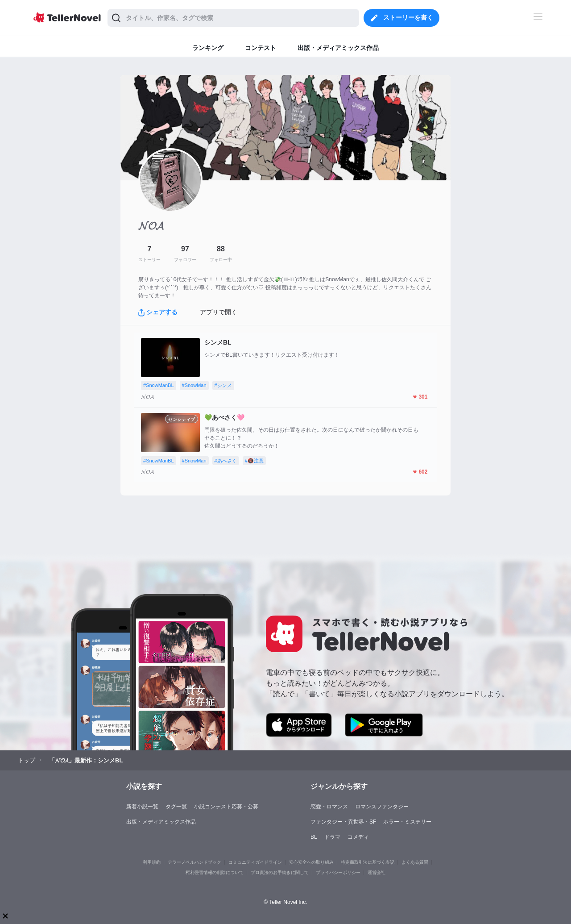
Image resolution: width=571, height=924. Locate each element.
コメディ (358, 837)
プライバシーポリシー (338, 872)
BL (314, 837)
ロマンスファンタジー (382, 807)
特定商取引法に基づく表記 (368, 862)
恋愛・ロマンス (329, 807)
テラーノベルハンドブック (194, 862)
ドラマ (332, 837)
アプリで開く (219, 312)
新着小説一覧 (142, 807)
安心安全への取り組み (311, 862)
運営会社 (377, 872)
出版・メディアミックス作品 (161, 822)
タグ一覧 (176, 807)
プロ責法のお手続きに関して (280, 872)
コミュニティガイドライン (255, 862)
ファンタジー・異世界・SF (343, 822)
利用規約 (152, 862)
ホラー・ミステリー (407, 822)
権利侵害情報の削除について (215, 872)
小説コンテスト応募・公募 (226, 807)
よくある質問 (415, 862)
